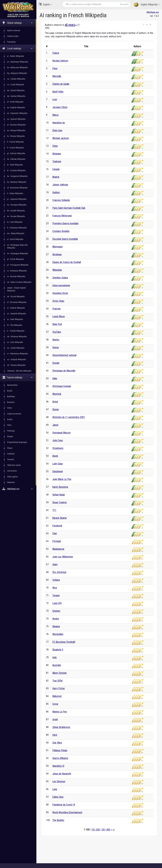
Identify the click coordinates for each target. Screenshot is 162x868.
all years (71, 25)
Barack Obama (59, 518)
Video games (12, 477)
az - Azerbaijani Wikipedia (18, 62)
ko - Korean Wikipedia (16, 216)
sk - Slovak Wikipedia (16, 296)
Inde (55, 657)
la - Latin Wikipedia (15, 222)
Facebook (57, 526)
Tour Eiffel (57, 681)
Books (10, 391)
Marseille (57, 76)
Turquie (56, 595)
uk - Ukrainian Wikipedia (17, 336)
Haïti (55, 735)
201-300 (106, 830)
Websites (11, 482)
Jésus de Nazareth (62, 774)
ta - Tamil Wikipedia (15, 319)
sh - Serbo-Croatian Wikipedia (19, 282)
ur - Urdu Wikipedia (15, 342)
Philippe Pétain (60, 750)
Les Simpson (59, 781)
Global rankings (17, 23)
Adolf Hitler (58, 92)
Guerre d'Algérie (60, 758)
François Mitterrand (62, 216)
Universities (12, 471)
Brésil (55, 402)
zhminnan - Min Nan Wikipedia (19, 371)
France (56, 53)
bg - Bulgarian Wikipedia (17, 73)
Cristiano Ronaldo (61, 231)
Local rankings (17, 48)
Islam (55, 564)
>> (114, 830)
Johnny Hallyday (60, 185)
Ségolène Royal (60, 293)
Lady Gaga (58, 464)
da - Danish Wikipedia (16, 90)
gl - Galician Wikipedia (16, 153)
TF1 (54, 510)
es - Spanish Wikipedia (16, 119)
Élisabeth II (58, 650)
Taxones (11, 459)
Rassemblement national (64, 355)
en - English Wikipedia (16, 107)
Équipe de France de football (67, 262)
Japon (55, 425)
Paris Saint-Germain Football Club (69, 208)
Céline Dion (58, 797)
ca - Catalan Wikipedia (16, 79)
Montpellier (58, 634)
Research (124, 4)
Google (56, 363)
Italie (55, 378)
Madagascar (58, 549)
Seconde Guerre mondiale (65, 239)
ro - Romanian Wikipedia (17, 271)
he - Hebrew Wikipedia (16, 159)
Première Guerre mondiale (65, 223)
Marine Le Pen (60, 712)
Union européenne (61, 285)
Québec (56, 192)
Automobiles (12, 385)
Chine (55, 146)
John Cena (58, 440)
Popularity (11, 42)
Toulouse (57, 161)
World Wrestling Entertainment (67, 812)
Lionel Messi (59, 316)
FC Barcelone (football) (64, 642)
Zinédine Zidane (60, 278)
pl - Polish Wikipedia (15, 259)
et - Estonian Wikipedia (16, 125)
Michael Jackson (61, 138)
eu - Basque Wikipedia (16, 130)
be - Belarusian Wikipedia (17, 67)
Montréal (57, 394)
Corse (55, 704)
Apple (55, 456)
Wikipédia (57, 270)
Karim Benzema (60, 487)
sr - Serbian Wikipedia (16, 308)
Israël (55, 719)
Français (56, 309)
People (10, 436)
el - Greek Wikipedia (15, 102)
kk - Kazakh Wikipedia (16, 211)
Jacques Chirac (60, 107)
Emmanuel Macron (61, 433)
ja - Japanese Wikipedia (17, 199)
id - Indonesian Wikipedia (17, 188)
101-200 (96, 830)
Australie (57, 665)
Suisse (56, 347)
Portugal (57, 541)
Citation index (13, 36)
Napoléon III (58, 766)
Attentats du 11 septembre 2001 (69, 417)
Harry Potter (59, 688)
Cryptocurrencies (14, 414)
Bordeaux (57, 254)
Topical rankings (17, 377)
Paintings (11, 431)
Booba (56, 619)
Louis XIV (57, 603)
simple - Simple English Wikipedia (16, 289)
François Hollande (61, 200)
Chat (55, 533)
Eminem (56, 611)
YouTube (57, 332)
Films (9, 425)
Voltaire (56, 580)
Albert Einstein (59, 673)
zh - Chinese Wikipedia (16, 365)
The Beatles (58, 820)
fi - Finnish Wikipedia (15, 142)
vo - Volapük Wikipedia (17, 359)
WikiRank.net (18, 489)
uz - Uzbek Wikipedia (16, 348)
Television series (14, 465)
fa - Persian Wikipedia (16, 136)
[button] (144, 25)
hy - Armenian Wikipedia (17, 182)
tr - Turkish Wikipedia (16, 331)
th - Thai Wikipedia (15, 325)
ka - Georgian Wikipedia (17, 205)
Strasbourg (58, 448)
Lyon (55, 99)
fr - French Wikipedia (15, 148)
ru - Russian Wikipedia (16, 276)
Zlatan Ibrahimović (61, 727)
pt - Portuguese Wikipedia (18, 265)
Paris (55, 68)
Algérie (56, 177)
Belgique (57, 154)
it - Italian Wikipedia (15, 193)
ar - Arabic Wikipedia (16, 56)
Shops (10, 448)
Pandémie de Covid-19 (64, 805)
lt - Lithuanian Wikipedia (17, 228)
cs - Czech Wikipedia (16, 85)
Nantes (56, 340)
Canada (56, 169)
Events (10, 419)
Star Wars (57, 743)
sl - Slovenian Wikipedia (17, 302)
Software (11, 454)
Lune (55, 789)
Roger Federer (60, 502)
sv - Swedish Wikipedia (17, 314)
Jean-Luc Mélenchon (63, 557)
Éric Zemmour (59, 572)
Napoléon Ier (59, 123)
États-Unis (57, 130)
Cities (9, 408)
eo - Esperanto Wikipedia (17, 113)
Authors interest (14, 30)
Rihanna (56, 626)
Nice (55, 588)
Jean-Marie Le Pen (62, 479)
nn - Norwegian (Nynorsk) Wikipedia (17, 246)
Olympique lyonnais (62, 386)
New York (57, 324)
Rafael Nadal (59, 495)
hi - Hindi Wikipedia (15, 165)
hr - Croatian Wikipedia (16, 170)
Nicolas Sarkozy (60, 61)
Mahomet (57, 696)
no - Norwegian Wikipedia (18, 253)
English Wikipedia (147, 5)
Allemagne (58, 247)
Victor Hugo (58, 301)
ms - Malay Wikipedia (16, 233)
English (45, 4)
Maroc (56, 115)
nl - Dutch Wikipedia (15, 239)
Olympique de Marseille (64, 371)
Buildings (11, 396)
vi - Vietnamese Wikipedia (17, 354)
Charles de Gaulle (61, 84)
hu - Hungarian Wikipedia (17, 176)
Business (11, 402)
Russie (56, 409)
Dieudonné (58, 471)
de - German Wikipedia (16, 96)
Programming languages (17, 442)
